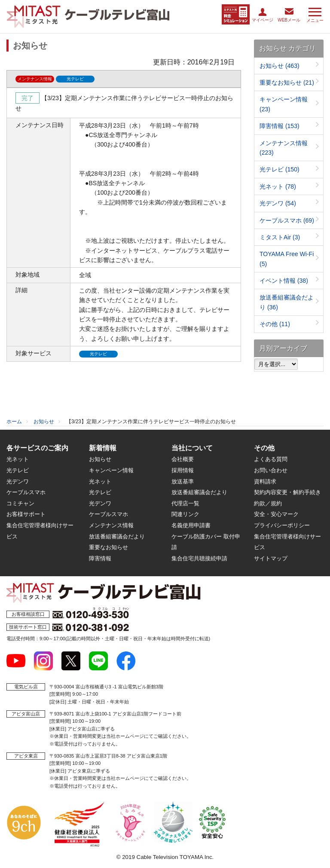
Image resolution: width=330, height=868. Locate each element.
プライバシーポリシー (282, 525)
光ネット (278, 186)
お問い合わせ (271, 470)
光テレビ (280, 169)
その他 (275, 324)
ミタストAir (280, 237)
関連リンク (185, 514)
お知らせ (280, 66)
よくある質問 (271, 459)
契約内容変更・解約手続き (287, 492)
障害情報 (280, 126)
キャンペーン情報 (111, 470)
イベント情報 (284, 281)
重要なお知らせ (287, 83)
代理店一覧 (185, 503)
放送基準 (183, 481)
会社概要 (183, 459)
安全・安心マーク (276, 514)
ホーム (14, 422)
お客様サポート (26, 514)
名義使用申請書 (191, 525)
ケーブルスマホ (287, 220)
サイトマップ (271, 558)
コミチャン (20, 503)
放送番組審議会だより (117, 536)
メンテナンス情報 (111, 525)
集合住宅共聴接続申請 (199, 558)
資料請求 (265, 481)
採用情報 (183, 470)
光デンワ (278, 203)
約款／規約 (268, 503)
